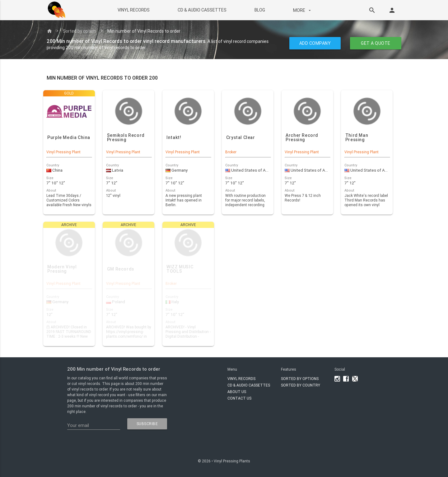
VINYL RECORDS (133, 10)
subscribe (147, 424)
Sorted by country (301, 385)
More (302, 10)
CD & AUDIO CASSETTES (202, 10)
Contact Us (239, 398)
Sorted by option (79, 31)
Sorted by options (300, 379)
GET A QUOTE (376, 43)
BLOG (259, 10)
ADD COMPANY (315, 43)
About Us (237, 392)
